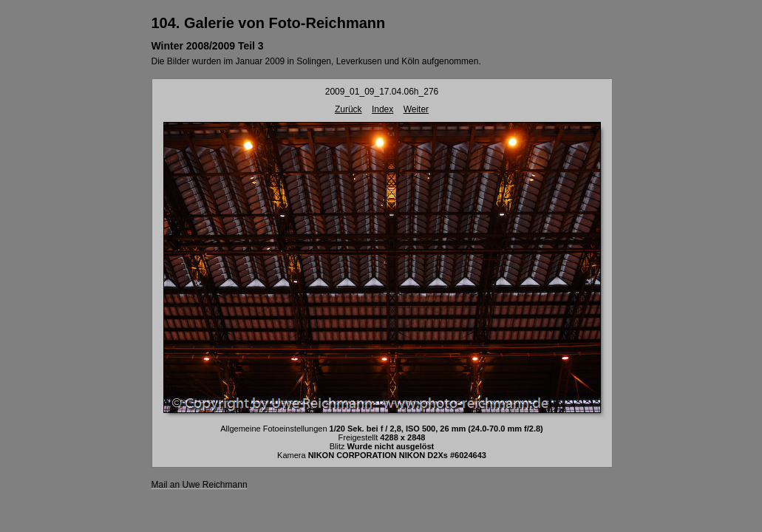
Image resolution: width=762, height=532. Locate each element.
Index (382, 109)
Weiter (416, 109)
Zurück (348, 109)
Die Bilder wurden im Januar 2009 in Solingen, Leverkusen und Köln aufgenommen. (316, 61)
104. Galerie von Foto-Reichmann (269, 23)
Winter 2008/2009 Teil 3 (208, 46)
